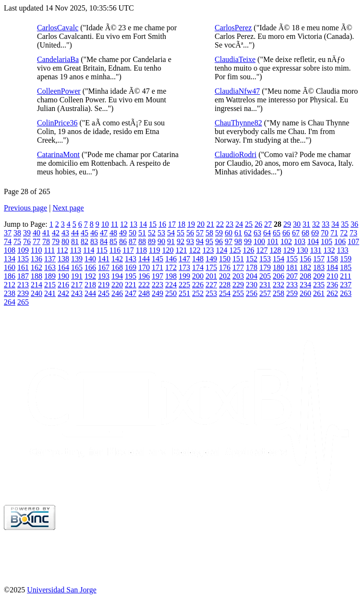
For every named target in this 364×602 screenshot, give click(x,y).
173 (184, 267)
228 (225, 285)
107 (353, 241)
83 (94, 241)
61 (238, 233)
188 (36, 276)
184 (332, 267)
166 (90, 267)
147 (184, 259)
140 (90, 259)
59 (219, 233)
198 (171, 276)
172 (171, 267)
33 (326, 224)
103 (300, 241)
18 (182, 224)
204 (252, 276)
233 (292, 285)
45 (85, 233)
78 (46, 241)
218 (90, 285)
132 (329, 250)
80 (65, 241)
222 (144, 285)
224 (171, 285)
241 (50, 293)
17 (172, 224)
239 (23, 293)
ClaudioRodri (236, 154)
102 (286, 241)
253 (211, 293)
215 (50, 285)
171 (158, 267)
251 (184, 293)
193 (104, 276)
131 (315, 250)
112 (62, 250)
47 (104, 233)
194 (117, 276)
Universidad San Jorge (62, 590)
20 (201, 224)
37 (8, 233)
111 (49, 250)
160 (10, 267)
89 (152, 241)
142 (117, 259)
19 (191, 224)
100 (259, 241)
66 (286, 233)
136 (36, 259)
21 (210, 224)
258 (279, 293)
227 (211, 285)
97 (229, 241)
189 (50, 276)
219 (104, 285)
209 (319, 276)
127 (262, 250)
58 (209, 233)
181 (292, 267)
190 (63, 276)
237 (346, 285)
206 (279, 276)
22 (220, 224)
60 (229, 233)
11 (115, 224)
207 (292, 276)
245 (104, 293)
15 (153, 224)
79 (56, 241)
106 (340, 241)
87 (133, 241)
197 (158, 276)
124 (221, 250)
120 (168, 250)
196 (144, 276)
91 (171, 241)
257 (265, 293)
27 (268, 224)
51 (142, 233)
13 (133, 224)
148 (198, 259)
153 (265, 259)
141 (104, 259)
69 (315, 233)
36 (354, 224)
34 (335, 224)
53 (161, 233)
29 (287, 224)
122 (194, 250)
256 (252, 293)
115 (102, 250)
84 (104, 241)
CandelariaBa (58, 59)
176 (225, 267)
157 (319, 259)
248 (144, 293)
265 (23, 302)
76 (27, 241)
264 (10, 302)
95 (209, 241)
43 (65, 233)
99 (248, 241)
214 (36, 285)
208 (305, 276)
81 (75, 241)
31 (306, 224)
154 (279, 259)
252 (198, 293)
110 (36, 250)
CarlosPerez (233, 28)
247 (131, 293)
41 (46, 233)
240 (36, 293)
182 (305, 267)
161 (23, 267)
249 (158, 293)
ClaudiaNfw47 (237, 91)
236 (332, 285)
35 (345, 224)
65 (277, 233)
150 (225, 259)
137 (50, 259)
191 (77, 276)
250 (171, 293)
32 (316, 224)
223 (158, 285)
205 (265, 276)
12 (124, 224)
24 (239, 224)
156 (305, 259)
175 (211, 267)
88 (142, 241)
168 (117, 267)
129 (289, 250)
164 (63, 267)
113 (76, 250)
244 (90, 293)
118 (141, 250)
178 (252, 267)
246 (117, 293)
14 (143, 224)
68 (305, 233)
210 (332, 276)
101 (273, 241)
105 (327, 241)
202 (225, 276)
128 (275, 250)
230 (252, 285)
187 (23, 276)
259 (292, 293)
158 (332, 259)
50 (133, 233)
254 (225, 293)
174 (198, 267)
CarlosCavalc (58, 28)
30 (297, 224)
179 (265, 267)
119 (154, 250)
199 (184, 276)
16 (162, 224)
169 (131, 267)
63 (257, 233)
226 (198, 285)
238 (10, 293)
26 (258, 224)
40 (36, 233)
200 (198, 276)
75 (17, 241)
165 (77, 267)
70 (325, 233)
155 (292, 259)
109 (23, 250)
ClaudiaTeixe (235, 59)
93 (190, 241)
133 (342, 250)
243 (77, 293)
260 (305, 293)
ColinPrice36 (57, 123)
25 (249, 224)
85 (113, 241)
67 (296, 233)
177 (238, 267)
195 (131, 276)
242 (63, 293)
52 (152, 233)
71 (334, 233)
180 (279, 267)
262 (332, 293)
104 (313, 241)
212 (10, 285)
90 (161, 241)
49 (123, 233)
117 (128, 250)
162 (36, 267)
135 (23, 259)
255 (238, 293)
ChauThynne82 (238, 123)
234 (305, 285)
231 (265, 285)
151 (238, 259)
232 (279, 285)
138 (63, 259)
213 (23, 285)
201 (211, 276)
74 (8, 241)
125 (235, 250)
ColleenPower (59, 91)
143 (131, 259)
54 (171, 233)
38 (17, 233)
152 (252, 259)
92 (181, 241)
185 (346, 267)
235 (319, 285)
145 (158, 259)
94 (200, 241)
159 (346, 259)
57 (200, 233)
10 (105, 224)
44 (75, 233)
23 (230, 224)
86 (123, 241)
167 (104, 267)
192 (90, 276)
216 (63, 285)
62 (248, 233)
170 (144, 267)
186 (10, 276)
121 (181, 250)
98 (238, 241)
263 (346, 293)
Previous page (25, 208)
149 (211, 259)
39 (27, 233)
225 (184, 285)
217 (77, 285)
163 (50, 267)
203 (238, 276)
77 (36, 241)
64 (267, 233)
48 (113, 233)
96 (219, 241)
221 (131, 285)
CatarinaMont (58, 154)
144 (144, 259)
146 (171, 259)
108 (10, 250)
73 (353, 233)
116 (115, 250)
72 (344, 233)
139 (77, 259)
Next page (68, 208)
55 (181, 233)
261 (319, 293)
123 (208, 250)
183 (319, 267)
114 (89, 250)
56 (190, 233)
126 (248, 250)
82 (85, 241)
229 (238, 285)
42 (56, 233)
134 (10, 259)
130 (302, 250)
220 (117, 285)
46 (94, 233)
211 (346, 276)
